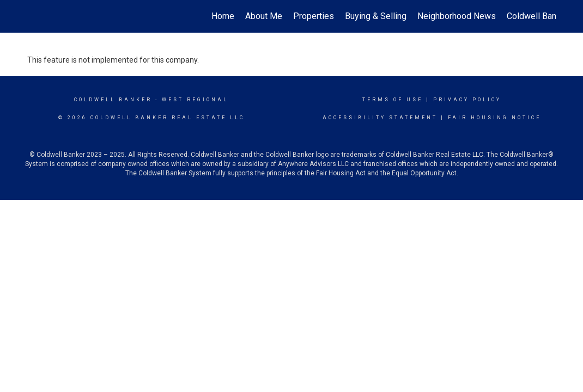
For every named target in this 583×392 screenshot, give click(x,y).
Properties (314, 16)
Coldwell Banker (113, 100)
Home (223, 16)
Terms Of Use (393, 100)
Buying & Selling (376, 16)
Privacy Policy (467, 100)
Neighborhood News (457, 16)
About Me (264, 16)
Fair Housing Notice (494, 118)
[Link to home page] (33, 16)
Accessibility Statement (380, 118)
